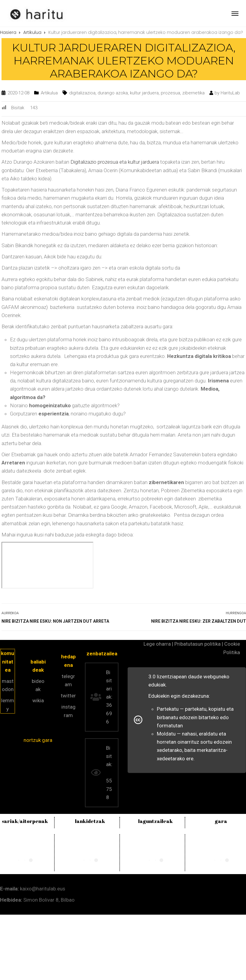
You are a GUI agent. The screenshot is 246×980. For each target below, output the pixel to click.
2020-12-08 (18, 93)
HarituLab (230, 93)
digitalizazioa (82, 93)
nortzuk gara (38, 740)
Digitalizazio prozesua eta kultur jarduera (115, 162)
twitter (68, 696)
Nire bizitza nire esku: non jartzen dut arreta (55, 621)
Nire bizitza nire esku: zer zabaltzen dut (199, 621)
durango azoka (113, 93)
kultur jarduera (144, 93)
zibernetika (193, 93)
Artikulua (49, 93)
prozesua (170, 93)
